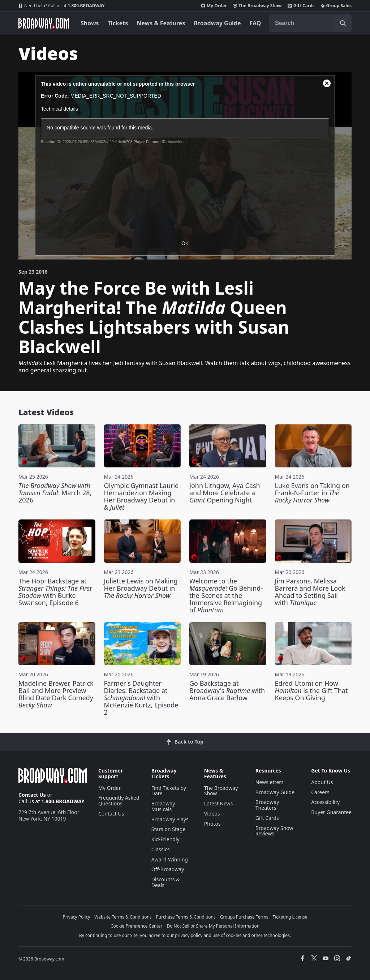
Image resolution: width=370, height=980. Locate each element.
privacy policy (189, 935)
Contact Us (32, 795)
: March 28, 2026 (55, 493)
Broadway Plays (170, 819)
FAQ (255, 23)
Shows (90, 23)
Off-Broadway (168, 869)
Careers (320, 792)
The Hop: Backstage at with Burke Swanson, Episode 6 (55, 592)
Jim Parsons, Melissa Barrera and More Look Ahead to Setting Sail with (310, 592)
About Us (322, 782)
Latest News (219, 803)
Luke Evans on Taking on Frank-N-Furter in (312, 493)
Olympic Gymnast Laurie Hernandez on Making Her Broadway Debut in (141, 496)
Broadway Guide (217, 23)
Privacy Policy (77, 917)
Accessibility (325, 802)
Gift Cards (301, 6)
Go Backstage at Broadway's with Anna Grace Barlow (227, 690)
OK (185, 243)
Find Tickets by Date (169, 791)
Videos (212, 814)
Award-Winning (170, 859)
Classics (161, 849)
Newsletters (270, 782)
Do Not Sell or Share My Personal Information (213, 926)
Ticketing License (290, 917)
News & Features (161, 23)
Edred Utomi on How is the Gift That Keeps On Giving (311, 690)
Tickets (118, 23)
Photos (212, 824)
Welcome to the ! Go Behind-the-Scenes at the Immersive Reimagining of (226, 595)
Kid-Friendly (165, 839)
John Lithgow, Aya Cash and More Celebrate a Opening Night (225, 493)
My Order (214, 6)
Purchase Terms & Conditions (186, 917)
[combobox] (310, 23)
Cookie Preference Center (137, 926)
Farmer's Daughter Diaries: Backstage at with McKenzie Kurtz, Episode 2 (141, 698)
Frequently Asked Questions (119, 801)
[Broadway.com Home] (44, 23)
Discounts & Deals (166, 882)
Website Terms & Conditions (123, 917)
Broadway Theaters (267, 805)
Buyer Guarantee (331, 812)
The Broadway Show (257, 6)
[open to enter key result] (343, 23)
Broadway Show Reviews (274, 831)
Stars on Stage (169, 829)
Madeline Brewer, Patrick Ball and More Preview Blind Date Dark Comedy (56, 694)
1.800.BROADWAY (62, 6)
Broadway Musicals (163, 806)
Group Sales (336, 6)
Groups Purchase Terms (244, 917)
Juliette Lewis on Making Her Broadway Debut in (141, 588)
